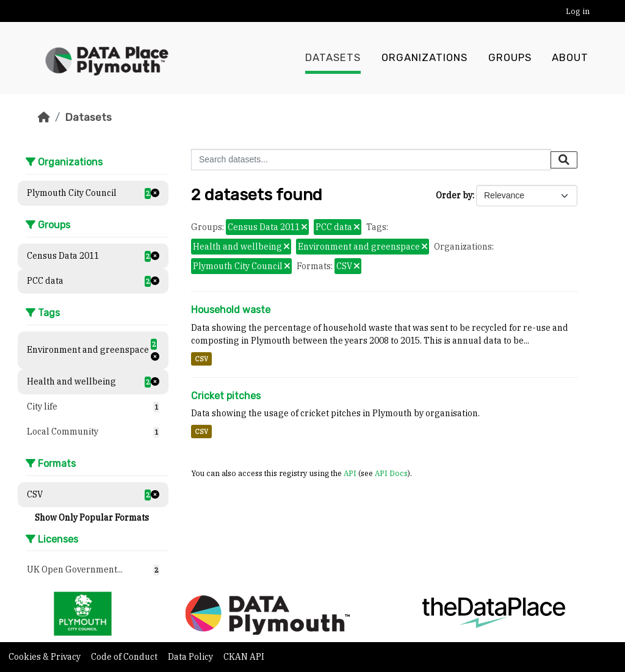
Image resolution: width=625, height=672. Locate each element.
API (350, 473)
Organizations (424, 58)
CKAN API (244, 657)
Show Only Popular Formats (92, 518)
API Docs (391, 473)
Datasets (333, 58)
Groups (510, 58)
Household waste (231, 310)
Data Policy (191, 657)
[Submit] (564, 160)
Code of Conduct (125, 657)
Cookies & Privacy (45, 657)
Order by (454, 195)
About (570, 58)
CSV (201, 359)
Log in (578, 11)
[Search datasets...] (371, 160)
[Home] (44, 117)
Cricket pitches (226, 396)
